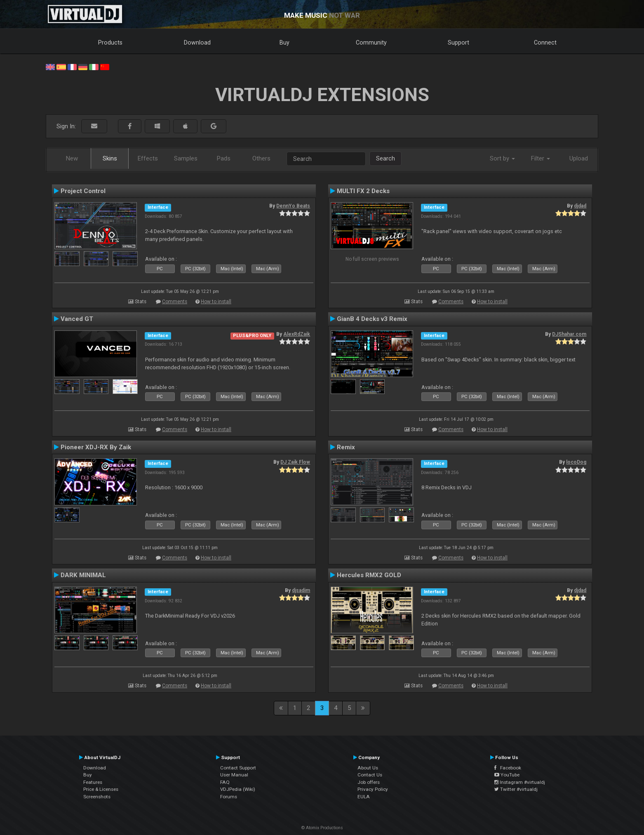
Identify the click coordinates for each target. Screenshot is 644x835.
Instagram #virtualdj (520, 782)
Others (261, 158)
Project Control (83, 191)
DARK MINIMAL (83, 575)
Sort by (502, 158)
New (72, 158)
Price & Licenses (101, 789)
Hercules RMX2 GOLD (369, 575)
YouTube (507, 775)
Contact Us (370, 775)
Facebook (508, 768)
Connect (545, 42)
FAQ (225, 782)
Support (458, 42)
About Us (368, 768)
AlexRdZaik (297, 334)
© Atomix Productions (322, 828)
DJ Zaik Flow (295, 462)
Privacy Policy (373, 789)
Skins (110, 158)
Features (93, 782)
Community (371, 42)
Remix (346, 447)
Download (197, 42)
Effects (148, 158)
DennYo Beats (293, 206)
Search (385, 158)
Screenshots (97, 797)
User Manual (234, 775)
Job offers (369, 782)
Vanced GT (77, 319)
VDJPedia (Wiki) (238, 789)
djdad (580, 206)
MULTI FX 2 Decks (363, 191)
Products (110, 42)
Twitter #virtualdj (516, 789)
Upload (579, 158)
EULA (364, 797)
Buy (284, 42)
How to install (216, 302)
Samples (186, 158)
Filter (541, 158)
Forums (229, 797)
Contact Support (238, 768)
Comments (175, 302)
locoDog (576, 462)
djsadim (301, 590)
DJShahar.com (569, 334)
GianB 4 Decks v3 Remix (372, 319)
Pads (224, 158)
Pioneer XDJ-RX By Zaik (96, 447)
